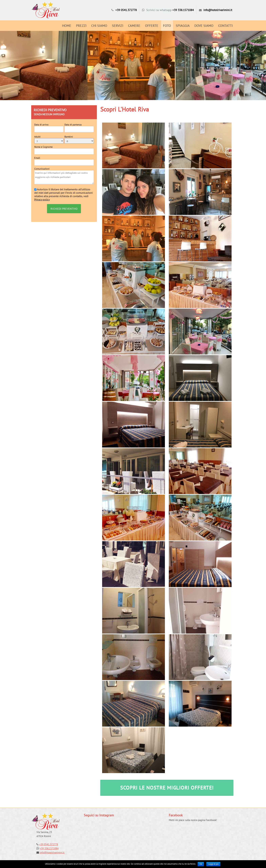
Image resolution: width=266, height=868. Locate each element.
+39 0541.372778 (126, 10)
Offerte (152, 26)
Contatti (225, 26)
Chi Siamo (99, 26)
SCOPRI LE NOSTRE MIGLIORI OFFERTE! (167, 788)
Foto (167, 26)
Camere (134, 26)
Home (67, 26)
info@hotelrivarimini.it (218, 10)
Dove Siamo (204, 26)
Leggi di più (213, 864)
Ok (201, 864)
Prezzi (81, 26)
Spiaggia (183, 26)
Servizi (118, 26)
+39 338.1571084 (183, 10)
